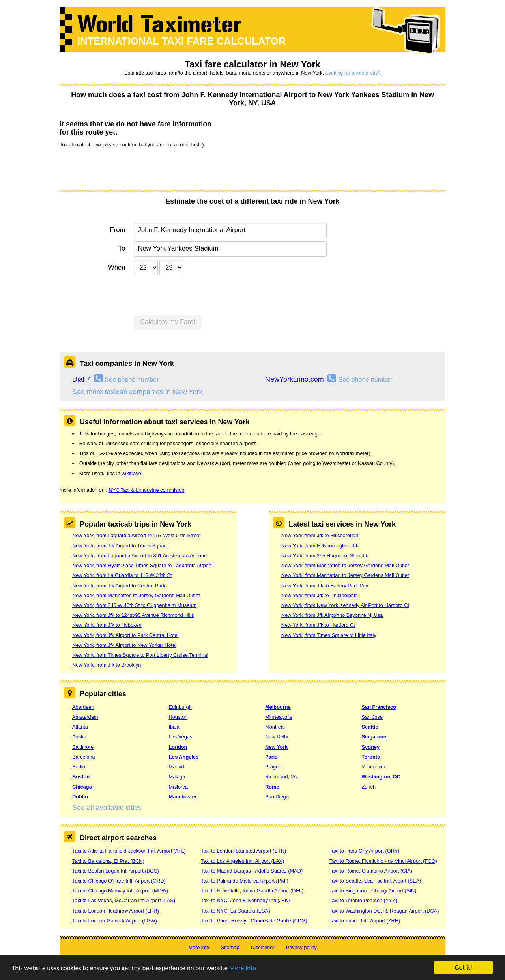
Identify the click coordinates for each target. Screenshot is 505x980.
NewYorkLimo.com (295, 379)
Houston (178, 717)
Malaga (177, 777)
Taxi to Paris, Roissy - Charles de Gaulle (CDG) (254, 921)
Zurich (369, 787)
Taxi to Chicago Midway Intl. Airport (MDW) (120, 891)
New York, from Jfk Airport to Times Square (120, 546)
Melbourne (278, 707)
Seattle (370, 727)
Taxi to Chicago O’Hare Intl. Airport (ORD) (119, 881)
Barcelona (84, 757)
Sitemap (230, 947)
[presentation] (120, 168)
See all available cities (107, 808)
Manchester (183, 797)
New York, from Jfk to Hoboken (107, 625)
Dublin (80, 797)
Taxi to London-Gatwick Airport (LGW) (115, 921)
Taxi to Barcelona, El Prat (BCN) (108, 861)
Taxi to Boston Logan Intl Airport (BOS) (116, 871)
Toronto (371, 757)
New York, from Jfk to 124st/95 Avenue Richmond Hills (133, 615)
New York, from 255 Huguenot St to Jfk (325, 556)
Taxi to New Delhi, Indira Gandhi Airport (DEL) (252, 891)
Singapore (374, 737)
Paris (271, 757)
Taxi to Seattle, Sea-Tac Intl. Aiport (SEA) (375, 881)
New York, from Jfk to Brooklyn (107, 665)
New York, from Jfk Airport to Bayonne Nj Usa (332, 615)
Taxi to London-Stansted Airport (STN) (243, 851)
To (122, 248)
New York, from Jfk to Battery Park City (325, 586)
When (117, 267)
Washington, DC (381, 777)
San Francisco (379, 707)
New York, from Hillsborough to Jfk (320, 546)
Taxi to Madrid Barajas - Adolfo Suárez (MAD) (252, 871)
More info (243, 968)
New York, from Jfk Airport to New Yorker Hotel (124, 645)
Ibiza (174, 727)
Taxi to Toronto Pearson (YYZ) (363, 900)
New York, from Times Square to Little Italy (329, 635)
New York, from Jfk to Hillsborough (320, 535)
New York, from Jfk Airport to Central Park (119, 586)
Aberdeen (83, 707)
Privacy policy (301, 947)
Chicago (82, 787)
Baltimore (83, 747)
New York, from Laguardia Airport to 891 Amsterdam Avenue (139, 556)
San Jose (372, 717)
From (118, 230)
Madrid (177, 767)
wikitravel (132, 473)
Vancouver (374, 767)
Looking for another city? (353, 73)
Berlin (79, 767)
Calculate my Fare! (168, 322)
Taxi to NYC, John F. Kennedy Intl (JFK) (245, 900)
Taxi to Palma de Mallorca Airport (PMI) (245, 881)
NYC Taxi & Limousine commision (146, 490)
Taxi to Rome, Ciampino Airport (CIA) (371, 871)
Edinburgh (180, 707)
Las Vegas (181, 737)
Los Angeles (184, 757)
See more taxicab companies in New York (137, 392)
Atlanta (80, 727)
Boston (81, 777)
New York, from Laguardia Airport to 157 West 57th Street (137, 535)
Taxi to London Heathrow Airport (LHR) (116, 911)
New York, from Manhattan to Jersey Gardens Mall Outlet (345, 575)
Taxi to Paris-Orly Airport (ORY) (365, 851)
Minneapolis (279, 717)
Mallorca (178, 787)
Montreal (275, 727)
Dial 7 (81, 379)
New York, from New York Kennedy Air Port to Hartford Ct (345, 605)
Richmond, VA (281, 777)
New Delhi (277, 737)
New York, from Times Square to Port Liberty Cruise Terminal (140, 655)
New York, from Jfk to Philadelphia (320, 595)
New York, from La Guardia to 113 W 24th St (122, 575)
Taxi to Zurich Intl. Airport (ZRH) (365, 921)
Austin (79, 737)
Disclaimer (263, 947)
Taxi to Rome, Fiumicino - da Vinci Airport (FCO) (383, 861)
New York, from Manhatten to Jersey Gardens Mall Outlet (136, 595)
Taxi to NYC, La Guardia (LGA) (236, 911)
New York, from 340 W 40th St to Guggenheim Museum (134, 605)
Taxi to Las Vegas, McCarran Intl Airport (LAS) (124, 900)
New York (276, 747)
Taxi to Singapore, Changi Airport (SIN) (373, 891)
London (178, 747)
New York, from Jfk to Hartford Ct (318, 625)
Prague (273, 767)
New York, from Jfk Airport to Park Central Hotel (125, 635)
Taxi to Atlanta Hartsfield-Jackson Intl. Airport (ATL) (129, 851)
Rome (272, 787)
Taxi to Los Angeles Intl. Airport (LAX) (242, 861)
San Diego (277, 797)
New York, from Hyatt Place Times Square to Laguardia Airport (142, 565)
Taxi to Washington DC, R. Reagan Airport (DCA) (384, 911)
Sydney (371, 747)
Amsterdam (85, 717)
